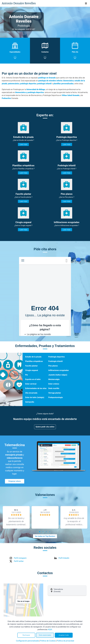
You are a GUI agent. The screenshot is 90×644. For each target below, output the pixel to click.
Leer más (23, 144)
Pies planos (53, 366)
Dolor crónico (54, 384)
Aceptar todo (64, 635)
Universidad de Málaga (36, 89)
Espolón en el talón (33, 379)
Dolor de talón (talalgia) (35, 397)
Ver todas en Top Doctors (45, 536)
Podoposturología (56, 397)
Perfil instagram (20, 558)
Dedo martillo (54, 388)
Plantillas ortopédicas (34, 361)
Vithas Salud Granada (70, 95)
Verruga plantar (55, 393)
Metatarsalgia (54, 379)
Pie (27, 375)
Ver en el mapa (23, 601)
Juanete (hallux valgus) (58, 375)
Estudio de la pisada (33, 357)
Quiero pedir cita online (45, 427)
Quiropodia (30, 402)
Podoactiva (6, 98)
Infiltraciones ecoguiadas (59, 370)
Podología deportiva (56, 357)
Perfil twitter (19, 561)
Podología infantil (55, 361)
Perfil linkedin (64, 558)
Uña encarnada (31, 393)
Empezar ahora (15, 481)
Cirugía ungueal (32, 370)
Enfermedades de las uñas (36, 388)
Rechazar (26, 635)
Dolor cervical (31, 384)
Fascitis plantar (31, 366)
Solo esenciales (45, 635)
